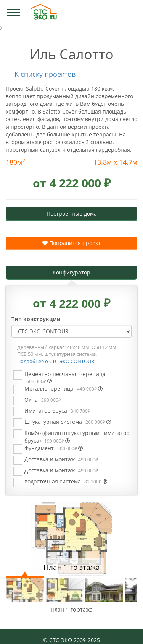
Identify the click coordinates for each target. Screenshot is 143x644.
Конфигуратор (71, 272)
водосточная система (66, 481)
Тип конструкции (36, 319)
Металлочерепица (63, 389)
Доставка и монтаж (61, 459)
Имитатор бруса (57, 411)
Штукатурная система (68, 422)
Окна (43, 400)
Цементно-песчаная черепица (65, 377)
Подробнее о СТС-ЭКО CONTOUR (56, 361)
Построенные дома (72, 213)
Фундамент (54, 448)
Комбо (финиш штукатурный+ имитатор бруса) (77, 437)
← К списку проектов (41, 74)
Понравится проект (71, 243)
